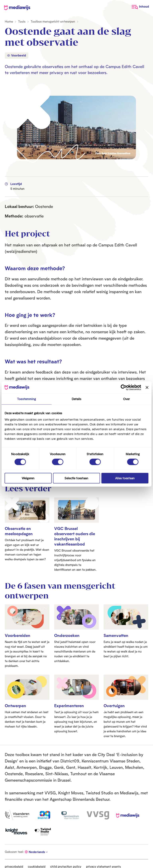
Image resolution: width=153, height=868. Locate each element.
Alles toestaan (125, 478)
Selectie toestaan (76, 478)
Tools (22, 21)
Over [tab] (126, 399)
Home (9, 21)
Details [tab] (77, 399)
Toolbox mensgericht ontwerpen (53, 21)
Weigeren (28, 478)
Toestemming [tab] (26, 399)
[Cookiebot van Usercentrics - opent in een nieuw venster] (124, 388)
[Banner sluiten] (147, 388)
